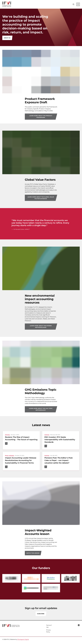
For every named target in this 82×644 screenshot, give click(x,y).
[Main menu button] (78, 4)
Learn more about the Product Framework (41, 117)
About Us (7, 38)
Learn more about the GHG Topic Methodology (41, 409)
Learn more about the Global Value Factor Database (41, 198)
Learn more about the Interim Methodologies (41, 327)
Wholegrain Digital (23, 639)
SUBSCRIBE (41, 614)
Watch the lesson (33, 553)
